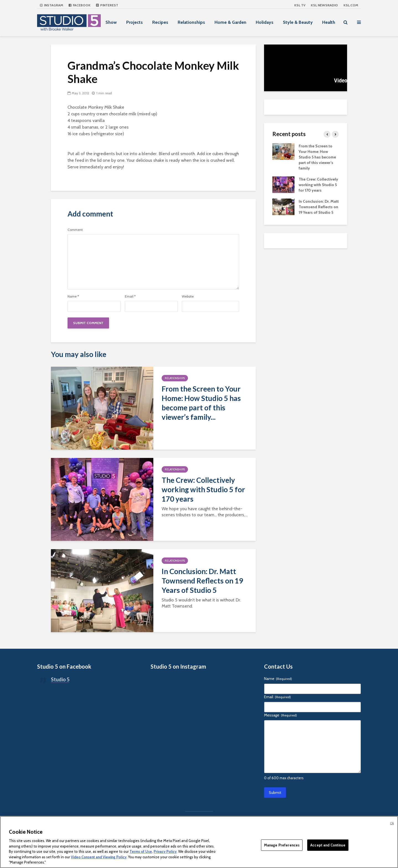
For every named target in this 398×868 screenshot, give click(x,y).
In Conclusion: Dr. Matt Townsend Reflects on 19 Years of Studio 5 (202, 581)
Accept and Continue (328, 845)
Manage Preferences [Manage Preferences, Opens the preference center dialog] (282, 845)
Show (111, 22)
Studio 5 (60, 679)
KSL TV (300, 5)
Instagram (51, 5)
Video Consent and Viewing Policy (99, 857)
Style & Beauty (298, 22)
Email (130, 296)
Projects (135, 22)
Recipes (160, 22)
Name (73, 296)
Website (188, 296)
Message (281, 715)
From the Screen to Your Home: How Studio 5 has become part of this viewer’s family (317, 157)
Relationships (191, 22)
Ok (392, 823)
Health (329, 22)
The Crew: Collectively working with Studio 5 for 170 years (203, 489)
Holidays (265, 22)
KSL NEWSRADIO (324, 5)
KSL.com (351, 5)
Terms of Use (141, 851)
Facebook (80, 5)
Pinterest (107, 5)
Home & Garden (230, 22)
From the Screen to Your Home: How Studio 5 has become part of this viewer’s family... (201, 403)
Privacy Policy (165, 851)
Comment (75, 230)
